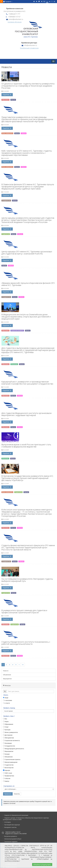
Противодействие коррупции (11, 825)
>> (23, 665)
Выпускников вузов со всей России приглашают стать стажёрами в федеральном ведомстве (26, 446)
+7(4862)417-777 (13, 14)
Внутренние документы (10, 836)
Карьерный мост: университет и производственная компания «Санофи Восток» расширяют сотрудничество (27, 383)
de (54, 1)
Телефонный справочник (29, 48)
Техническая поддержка (10, 842)
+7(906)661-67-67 (13, 17)
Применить (8, 794)
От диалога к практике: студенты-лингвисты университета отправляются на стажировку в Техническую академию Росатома (28, 86)
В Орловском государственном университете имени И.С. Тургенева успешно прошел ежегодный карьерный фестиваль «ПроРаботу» (28, 478)
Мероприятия (7, 679)
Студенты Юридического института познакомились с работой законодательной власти (26, 643)
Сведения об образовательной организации (16, 815)
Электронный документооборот (12, 839)
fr (52, 1)
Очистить (17, 794)
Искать (6, 695)
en (50, 1)
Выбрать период (9, 708)
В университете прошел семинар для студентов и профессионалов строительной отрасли (24, 611)
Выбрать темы (9, 716)
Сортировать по (9, 786)
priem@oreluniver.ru (15, 19)
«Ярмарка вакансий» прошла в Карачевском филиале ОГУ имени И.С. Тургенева (28, 284)
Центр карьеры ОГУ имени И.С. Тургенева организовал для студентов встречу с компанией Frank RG (27, 253)
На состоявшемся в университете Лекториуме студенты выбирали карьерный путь (27, 580)
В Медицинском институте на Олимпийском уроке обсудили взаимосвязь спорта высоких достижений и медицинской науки (26, 317)
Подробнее (7, 95)
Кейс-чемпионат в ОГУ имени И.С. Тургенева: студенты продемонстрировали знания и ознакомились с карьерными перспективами (27, 153)
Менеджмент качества (10, 827)
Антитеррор (7, 822)
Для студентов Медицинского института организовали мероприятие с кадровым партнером (26, 414)
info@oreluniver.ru (29, 45)
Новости (6, 671)
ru (47, 1)
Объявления (7, 675)
